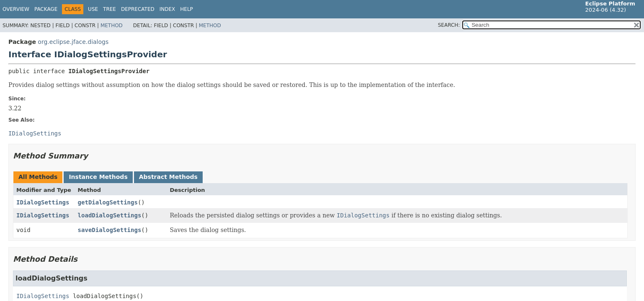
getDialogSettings (108, 202)
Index (167, 9)
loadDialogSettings (110, 215)
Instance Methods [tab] (98, 177)
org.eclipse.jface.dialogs (73, 42)
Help (187, 9)
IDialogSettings (43, 202)
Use (93, 9)
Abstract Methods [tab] (168, 177)
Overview (16, 9)
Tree (109, 9)
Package (46, 9)
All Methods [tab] (38, 177)
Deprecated (138, 9)
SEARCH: (449, 25)
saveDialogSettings (110, 230)
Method (112, 26)
